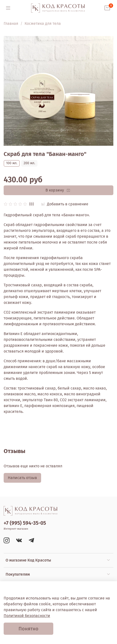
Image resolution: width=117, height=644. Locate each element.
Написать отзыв (22, 478)
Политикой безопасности (27, 616)
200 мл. (29, 163)
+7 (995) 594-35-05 (25, 523)
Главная (11, 23)
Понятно (28, 629)
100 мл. (12, 163)
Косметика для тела (43, 23)
